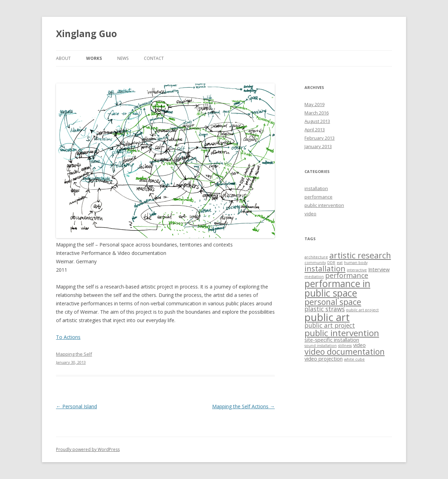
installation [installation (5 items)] (325, 268)
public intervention (324, 205)
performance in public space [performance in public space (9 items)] (337, 288)
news (123, 58)
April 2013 (315, 130)
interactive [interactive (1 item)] (357, 270)
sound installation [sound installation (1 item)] (321, 346)
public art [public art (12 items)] (327, 317)
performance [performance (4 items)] (347, 275)
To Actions (68, 337)
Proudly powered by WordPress (88, 449)
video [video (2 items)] (359, 345)
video (310, 214)
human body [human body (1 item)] (356, 263)
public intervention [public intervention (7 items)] (342, 333)
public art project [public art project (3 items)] (330, 325)
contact (154, 58)
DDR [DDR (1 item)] (331, 263)
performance (318, 197)
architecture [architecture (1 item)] (316, 257)
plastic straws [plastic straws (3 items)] (325, 309)
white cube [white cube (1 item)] (354, 359)
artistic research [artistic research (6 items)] (360, 255)
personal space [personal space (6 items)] (333, 302)
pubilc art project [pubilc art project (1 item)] (362, 310)
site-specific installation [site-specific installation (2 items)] (332, 340)
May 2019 (314, 104)
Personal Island (76, 406)
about (63, 58)
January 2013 (318, 146)
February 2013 (320, 138)
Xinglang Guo (86, 34)
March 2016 (317, 113)
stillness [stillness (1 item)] (345, 346)
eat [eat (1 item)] (340, 263)
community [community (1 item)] (315, 263)
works (94, 58)
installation (316, 188)
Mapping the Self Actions (243, 406)
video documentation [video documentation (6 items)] (345, 352)
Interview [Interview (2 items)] (379, 269)
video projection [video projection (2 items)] (324, 359)
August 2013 (317, 121)
